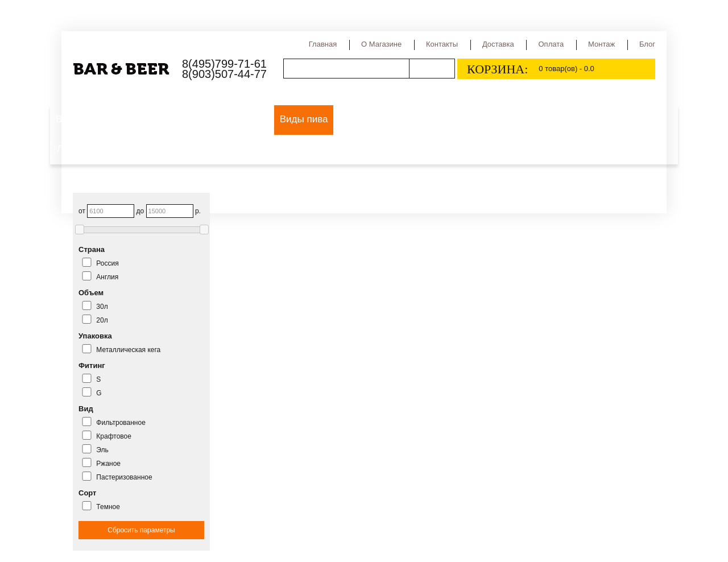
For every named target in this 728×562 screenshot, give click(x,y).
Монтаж (601, 44)
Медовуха (606, 119)
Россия (107, 263)
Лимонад (77, 149)
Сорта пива (366, 119)
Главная (323, 44)
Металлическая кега (128, 350)
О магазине (381, 44)
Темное (108, 507)
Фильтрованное (121, 423)
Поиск (432, 69)
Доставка (498, 44)
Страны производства (453, 119)
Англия (107, 277)
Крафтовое (114, 436)
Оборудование (199, 119)
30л (102, 307)
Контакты (442, 44)
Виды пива (304, 119)
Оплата (551, 44)
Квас (561, 119)
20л (102, 320)
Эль (102, 450)
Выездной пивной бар (105, 119)
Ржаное (108, 464)
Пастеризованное (124, 477)
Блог (647, 44)
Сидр (526, 119)
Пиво (256, 119)
